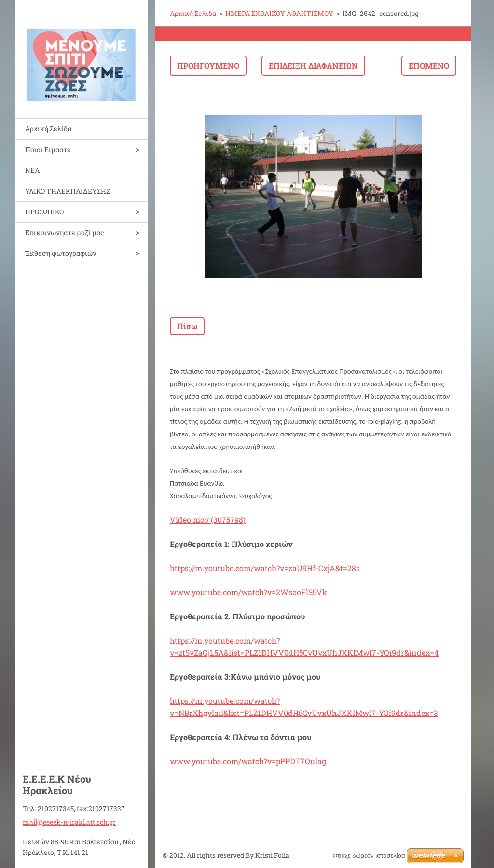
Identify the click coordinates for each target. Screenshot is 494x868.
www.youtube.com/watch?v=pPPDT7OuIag (248, 761)
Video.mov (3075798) (208, 520)
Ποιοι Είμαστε (48, 149)
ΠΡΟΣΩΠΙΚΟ (44, 212)
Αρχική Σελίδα (48, 129)
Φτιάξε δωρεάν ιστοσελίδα (369, 856)
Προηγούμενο (208, 65)
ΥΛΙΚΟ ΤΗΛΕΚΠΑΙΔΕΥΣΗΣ (68, 191)
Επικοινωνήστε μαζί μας (64, 232)
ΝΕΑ (32, 170)
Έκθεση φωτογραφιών (61, 253)
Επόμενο (429, 65)
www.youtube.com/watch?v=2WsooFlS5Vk (248, 592)
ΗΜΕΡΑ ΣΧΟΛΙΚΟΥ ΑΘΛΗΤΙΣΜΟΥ (279, 13)
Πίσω (187, 326)
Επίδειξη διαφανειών (313, 65)
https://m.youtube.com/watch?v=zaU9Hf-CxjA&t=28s (265, 568)
